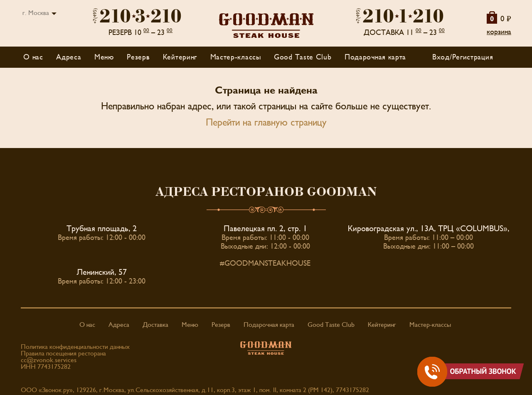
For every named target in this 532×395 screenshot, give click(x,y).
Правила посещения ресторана (63, 353)
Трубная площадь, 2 (102, 229)
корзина (499, 32)
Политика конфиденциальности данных (75, 347)
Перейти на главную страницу (266, 123)
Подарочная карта (375, 57)
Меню (190, 325)
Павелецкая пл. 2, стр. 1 (265, 229)
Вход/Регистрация (463, 57)
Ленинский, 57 (102, 272)
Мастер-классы (236, 57)
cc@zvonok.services (49, 360)
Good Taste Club (303, 57)
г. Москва (36, 13)
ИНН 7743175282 (46, 367)
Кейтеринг (180, 57)
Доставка (155, 325)
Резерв (138, 57)
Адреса (69, 57)
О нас (33, 57)
